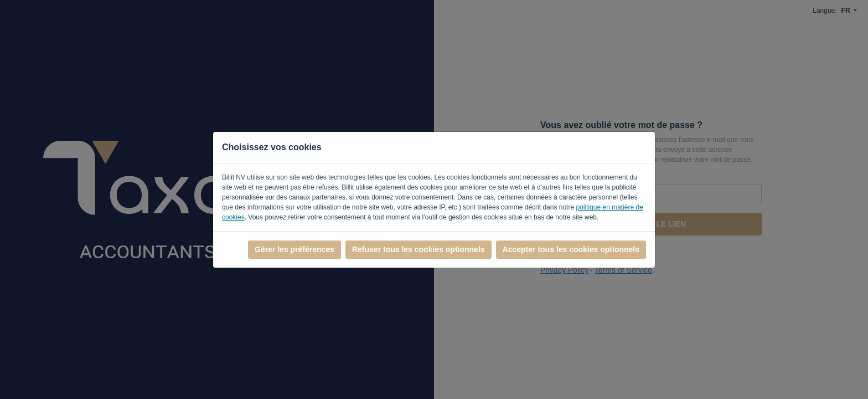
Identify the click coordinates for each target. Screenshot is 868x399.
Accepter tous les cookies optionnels (571, 249)
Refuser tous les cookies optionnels (418, 249)
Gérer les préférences (294, 249)
